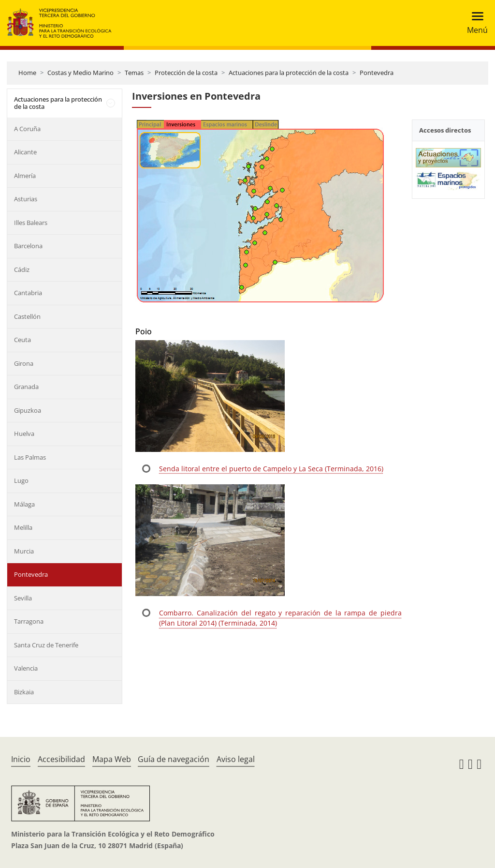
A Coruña (27, 129)
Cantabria (28, 293)
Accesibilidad (61, 759)
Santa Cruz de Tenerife (46, 645)
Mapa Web (112, 759)
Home (27, 73)
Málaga (24, 504)
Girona (24, 363)
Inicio (21, 759)
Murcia (24, 551)
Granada (26, 387)
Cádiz (22, 269)
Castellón (27, 316)
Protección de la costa (186, 73)
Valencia (26, 668)
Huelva (24, 434)
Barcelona (28, 246)
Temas (134, 73)
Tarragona (29, 621)
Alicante (25, 152)
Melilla (23, 527)
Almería (25, 176)
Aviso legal (236, 759)
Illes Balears (31, 223)
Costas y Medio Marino (80, 73)
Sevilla (23, 598)
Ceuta (22, 340)
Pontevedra (377, 73)
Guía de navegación (174, 759)
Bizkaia (24, 692)
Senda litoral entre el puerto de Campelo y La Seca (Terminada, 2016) (271, 469)
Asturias (26, 199)
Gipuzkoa (28, 410)
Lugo (21, 480)
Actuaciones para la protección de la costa (289, 73)
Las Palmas (30, 457)
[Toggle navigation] (474, 23)
